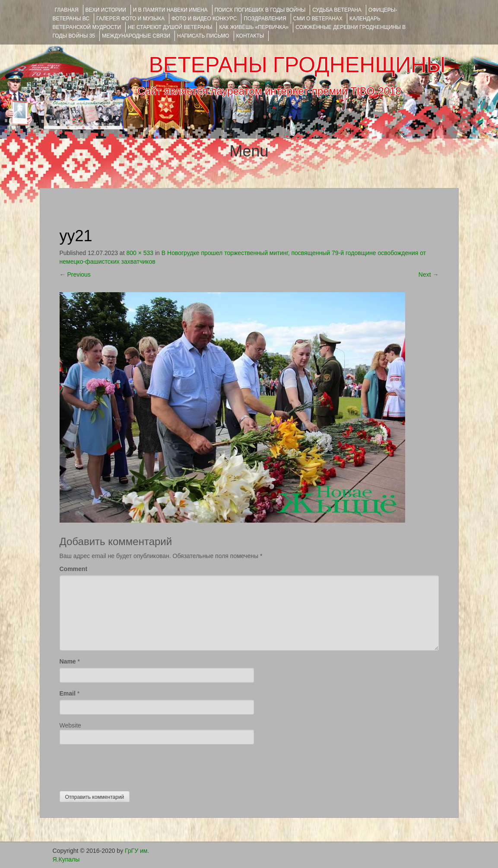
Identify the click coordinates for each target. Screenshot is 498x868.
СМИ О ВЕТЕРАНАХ (318, 19)
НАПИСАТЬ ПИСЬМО (203, 36)
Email (68, 693)
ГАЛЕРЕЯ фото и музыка (130, 19)
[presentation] (125, 766)
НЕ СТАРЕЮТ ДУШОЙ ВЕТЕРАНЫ (170, 27)
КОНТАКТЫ (250, 36)
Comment (74, 569)
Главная (67, 10)
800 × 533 (140, 253)
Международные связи (136, 36)
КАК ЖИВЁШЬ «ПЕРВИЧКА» (254, 27)
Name (68, 661)
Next (429, 274)
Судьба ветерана (337, 10)
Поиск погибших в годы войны (260, 10)
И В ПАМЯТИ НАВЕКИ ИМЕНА (170, 10)
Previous (75, 274)
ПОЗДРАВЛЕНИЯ (265, 19)
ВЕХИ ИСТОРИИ (106, 10)
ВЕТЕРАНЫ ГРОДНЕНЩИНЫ (297, 65)
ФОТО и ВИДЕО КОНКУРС (204, 19)
